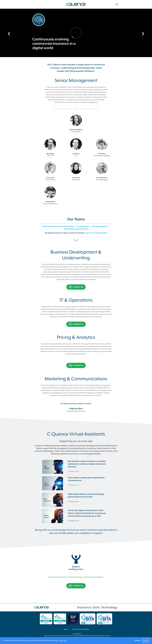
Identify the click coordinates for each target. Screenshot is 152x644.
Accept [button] (146, 641)
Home (66, 629)
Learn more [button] (63, 640)
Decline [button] (137, 641)
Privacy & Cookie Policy (81, 629)
